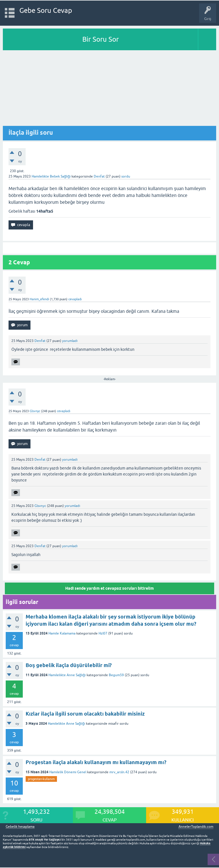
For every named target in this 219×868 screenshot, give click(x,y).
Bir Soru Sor (101, 39)
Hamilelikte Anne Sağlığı (67, 675)
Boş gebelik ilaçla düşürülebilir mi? (69, 665)
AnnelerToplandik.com (196, 827)
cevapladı (75, 299)
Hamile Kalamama (62, 633)
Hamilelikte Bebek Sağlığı (51, 176)
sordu (126, 176)
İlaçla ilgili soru (31, 132)
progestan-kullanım (41, 779)
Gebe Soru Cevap (46, 10)
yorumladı (70, 341)
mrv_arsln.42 (119, 772)
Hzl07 (103, 633)
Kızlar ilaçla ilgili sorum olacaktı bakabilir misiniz (85, 714)
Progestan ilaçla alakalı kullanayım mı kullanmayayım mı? (96, 762)
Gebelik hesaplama (20, 827)
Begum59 (116, 675)
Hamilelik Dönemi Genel (68, 772)
